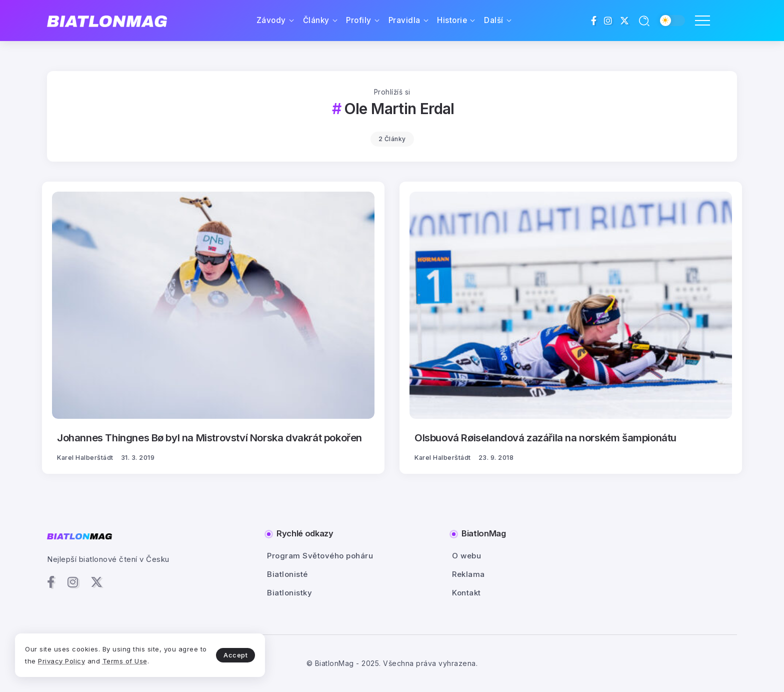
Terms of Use (125, 661)
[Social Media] (594, 21)
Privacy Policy (61, 661)
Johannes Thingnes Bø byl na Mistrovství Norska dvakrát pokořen (209, 438)
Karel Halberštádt (85, 458)
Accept (235, 655)
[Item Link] (213, 305)
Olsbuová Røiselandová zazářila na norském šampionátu (545, 438)
